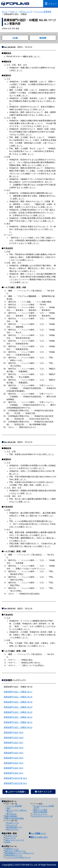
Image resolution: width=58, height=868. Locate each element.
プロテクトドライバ (40, 814)
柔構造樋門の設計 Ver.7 (14, 743)
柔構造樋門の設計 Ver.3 (14, 763)
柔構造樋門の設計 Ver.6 (14, 748)
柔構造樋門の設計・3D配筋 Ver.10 (18, 727)
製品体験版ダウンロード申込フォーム (20, 853)
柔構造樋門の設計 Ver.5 (14, 753)
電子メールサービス (39, 837)
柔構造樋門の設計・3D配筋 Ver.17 (18, 692)
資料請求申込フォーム (14, 855)
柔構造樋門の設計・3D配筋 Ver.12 (18, 717)
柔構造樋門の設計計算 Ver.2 (15, 778)
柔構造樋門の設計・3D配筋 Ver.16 (18, 697)
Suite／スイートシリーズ (15, 840)
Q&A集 (15, 38)
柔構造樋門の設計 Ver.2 (14, 768)
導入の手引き (12, 814)
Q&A (8, 808)
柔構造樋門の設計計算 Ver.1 (15, 783)
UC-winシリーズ (13, 823)
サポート (14, 12)
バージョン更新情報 (43, 12)
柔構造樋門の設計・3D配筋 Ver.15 (18, 702)
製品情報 (43, 38)
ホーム (5, 12)
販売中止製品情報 (40, 812)
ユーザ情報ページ (38, 833)
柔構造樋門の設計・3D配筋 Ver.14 (18, 707)
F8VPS (8, 842)
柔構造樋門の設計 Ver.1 (14, 773)
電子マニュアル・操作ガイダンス (17, 811)
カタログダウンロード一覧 (42, 816)
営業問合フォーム (12, 849)
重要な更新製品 (11, 816)
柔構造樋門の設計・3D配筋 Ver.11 (18, 722)
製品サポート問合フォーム (15, 851)
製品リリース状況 (40, 810)
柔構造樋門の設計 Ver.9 (14, 732)
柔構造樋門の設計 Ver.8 (14, 738)
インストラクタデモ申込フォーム (18, 857)
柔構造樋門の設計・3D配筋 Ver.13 (18, 712)
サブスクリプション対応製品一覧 (44, 807)
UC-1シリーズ (26, 12)
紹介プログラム (12, 829)
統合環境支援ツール (14, 827)
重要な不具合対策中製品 (14, 818)
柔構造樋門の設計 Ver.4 (14, 758)
